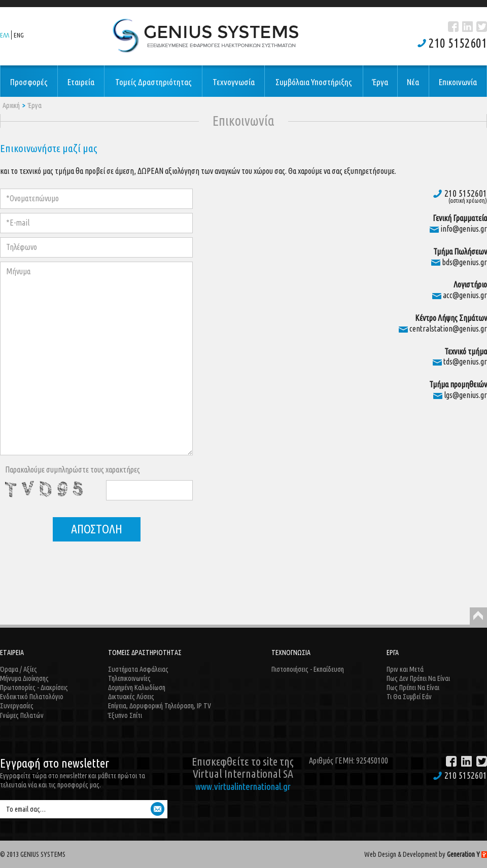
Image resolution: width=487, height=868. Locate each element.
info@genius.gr (464, 229)
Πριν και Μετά (405, 669)
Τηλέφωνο (22, 247)
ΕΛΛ (5, 35)
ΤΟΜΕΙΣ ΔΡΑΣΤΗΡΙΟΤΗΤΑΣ (145, 653)
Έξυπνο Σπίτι (125, 715)
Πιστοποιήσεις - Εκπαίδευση (308, 669)
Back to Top (478, 616)
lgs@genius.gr (465, 395)
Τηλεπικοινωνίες (129, 678)
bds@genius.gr (464, 262)
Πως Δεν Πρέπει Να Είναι (418, 678)
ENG (19, 35)
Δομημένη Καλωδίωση (137, 688)
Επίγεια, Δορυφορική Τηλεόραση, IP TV (160, 706)
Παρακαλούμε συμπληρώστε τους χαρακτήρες (73, 469)
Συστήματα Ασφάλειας (138, 669)
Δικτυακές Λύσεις (131, 697)
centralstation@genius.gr (448, 329)
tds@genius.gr (465, 361)
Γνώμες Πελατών (22, 715)
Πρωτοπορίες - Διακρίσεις (34, 688)
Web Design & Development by (426, 854)
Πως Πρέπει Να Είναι (413, 688)
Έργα (35, 105)
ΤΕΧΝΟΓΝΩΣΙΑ (291, 653)
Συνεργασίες (17, 706)
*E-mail (18, 223)
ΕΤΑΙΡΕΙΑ (12, 653)
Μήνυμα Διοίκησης (24, 678)
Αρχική (11, 105)
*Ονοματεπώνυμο (32, 198)
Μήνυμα (18, 271)
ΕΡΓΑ (393, 653)
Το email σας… (26, 809)
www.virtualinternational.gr (243, 786)
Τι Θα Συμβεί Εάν (409, 697)
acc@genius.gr (465, 295)
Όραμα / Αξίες (19, 669)
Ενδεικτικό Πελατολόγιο (32, 697)
